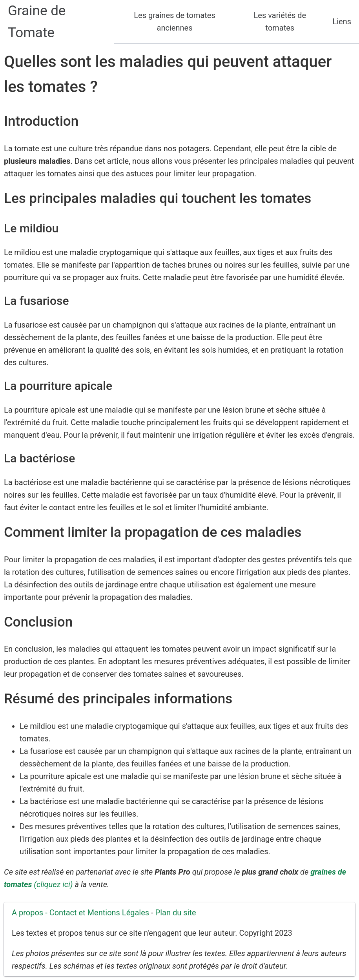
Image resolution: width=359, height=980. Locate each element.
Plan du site (176, 913)
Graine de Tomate (37, 22)
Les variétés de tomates (280, 22)
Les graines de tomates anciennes (174, 22)
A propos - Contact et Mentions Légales (80, 913)
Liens (342, 22)
